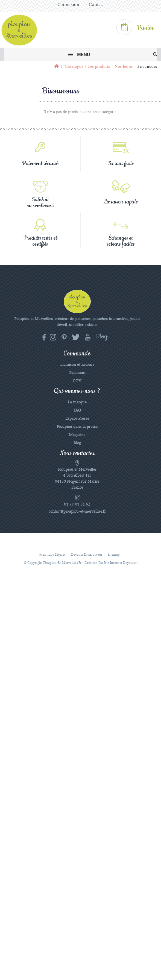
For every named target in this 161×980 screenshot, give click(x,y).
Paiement (77, 373)
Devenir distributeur (87, 555)
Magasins (77, 435)
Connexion (68, 5)
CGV (77, 381)
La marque (77, 402)
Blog (77, 443)
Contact (96, 5)
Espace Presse (77, 419)
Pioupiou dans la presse (77, 427)
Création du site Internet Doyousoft (111, 563)
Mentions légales (52, 555)
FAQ (77, 410)
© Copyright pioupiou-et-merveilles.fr (53, 563)
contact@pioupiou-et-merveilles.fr (77, 512)
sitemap (114, 555)
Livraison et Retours (77, 365)
